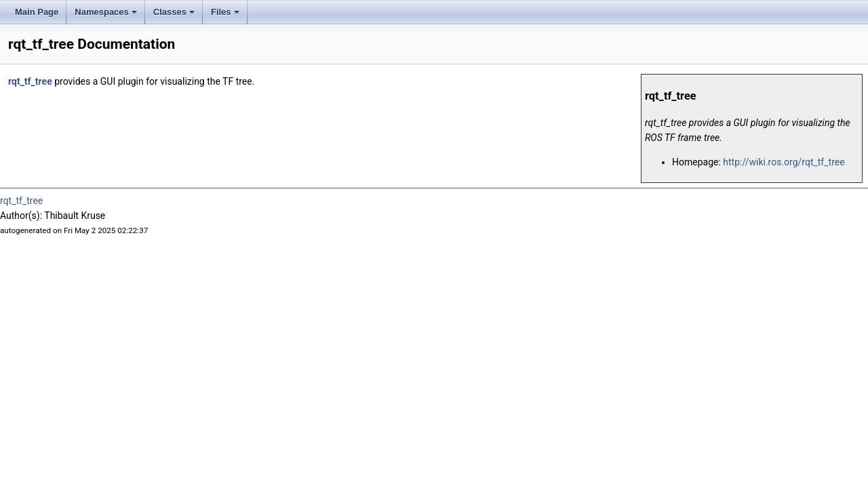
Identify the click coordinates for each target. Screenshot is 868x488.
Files (225, 12)
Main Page (37, 12)
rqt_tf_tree (30, 81)
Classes (174, 12)
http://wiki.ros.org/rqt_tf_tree (784, 162)
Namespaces (106, 12)
